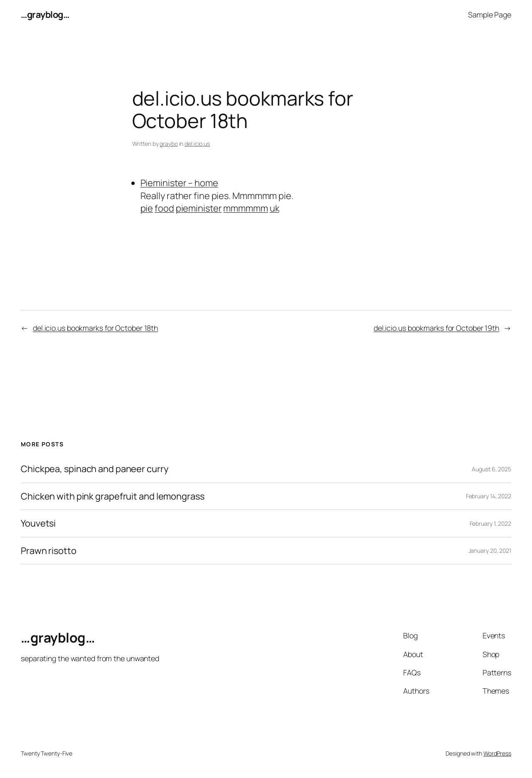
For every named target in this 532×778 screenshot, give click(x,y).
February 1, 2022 (490, 523)
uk (275, 208)
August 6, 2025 (491, 469)
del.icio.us (197, 144)
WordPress (497, 753)
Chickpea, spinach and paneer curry (95, 469)
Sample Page (490, 15)
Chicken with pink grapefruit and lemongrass (113, 496)
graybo (169, 144)
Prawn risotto (49, 551)
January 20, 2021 (490, 550)
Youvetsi (38, 523)
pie (147, 208)
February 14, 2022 (489, 496)
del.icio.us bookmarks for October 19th (436, 328)
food (164, 208)
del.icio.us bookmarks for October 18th (95, 328)
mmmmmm (245, 208)
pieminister (199, 208)
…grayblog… (45, 15)
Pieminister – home (179, 183)
